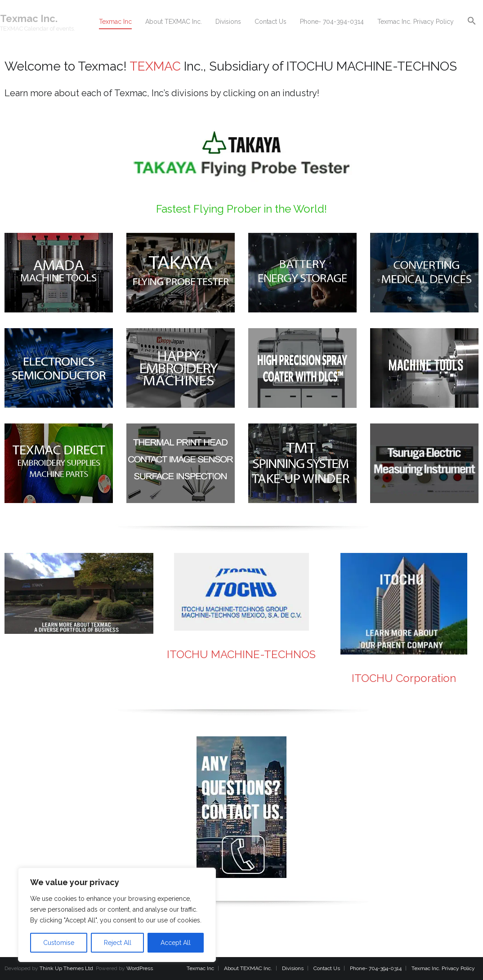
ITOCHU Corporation (404, 678)
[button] (472, 21)
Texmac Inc (200, 968)
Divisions (293, 968)
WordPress (140, 968)
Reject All (118, 943)
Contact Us (327, 968)
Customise (59, 943)
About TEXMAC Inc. (248, 968)
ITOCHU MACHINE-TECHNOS (241, 654)
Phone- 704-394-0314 (376, 968)
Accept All (176, 943)
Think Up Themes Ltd (66, 968)
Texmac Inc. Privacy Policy (443, 968)
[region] (117, 915)
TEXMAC (155, 66)
